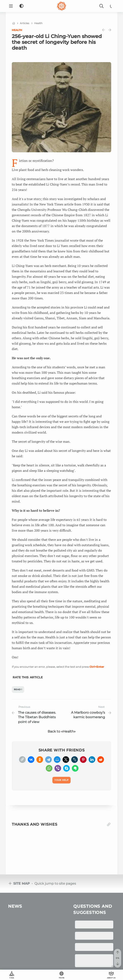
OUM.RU (54, 956)
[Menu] (11, 6)
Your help (61, 964)
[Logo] (61, 6)
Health (17, 30)
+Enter (97, 667)
